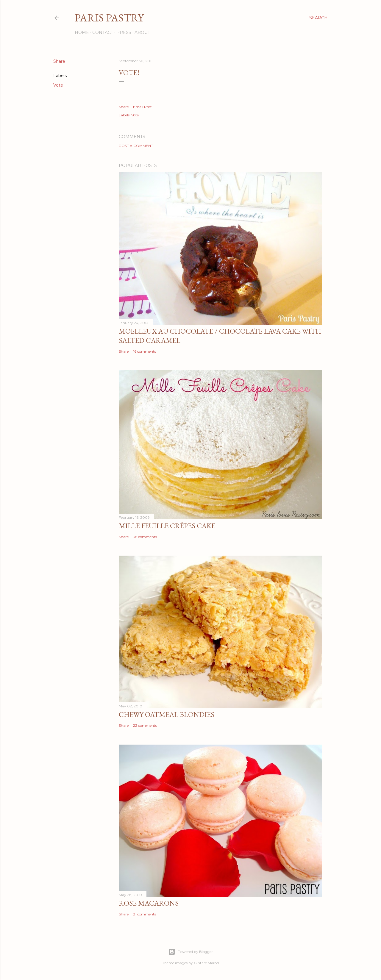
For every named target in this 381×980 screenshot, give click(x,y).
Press (124, 32)
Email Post (142, 107)
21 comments (145, 914)
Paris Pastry (109, 18)
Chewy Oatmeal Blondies (167, 714)
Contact (103, 32)
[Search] (318, 18)
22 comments (145, 725)
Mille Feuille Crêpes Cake (167, 526)
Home (82, 32)
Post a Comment (136, 146)
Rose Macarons (149, 903)
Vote (58, 85)
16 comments (145, 351)
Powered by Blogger (190, 952)
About (142, 32)
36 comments (145, 537)
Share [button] (59, 61)
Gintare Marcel (206, 963)
